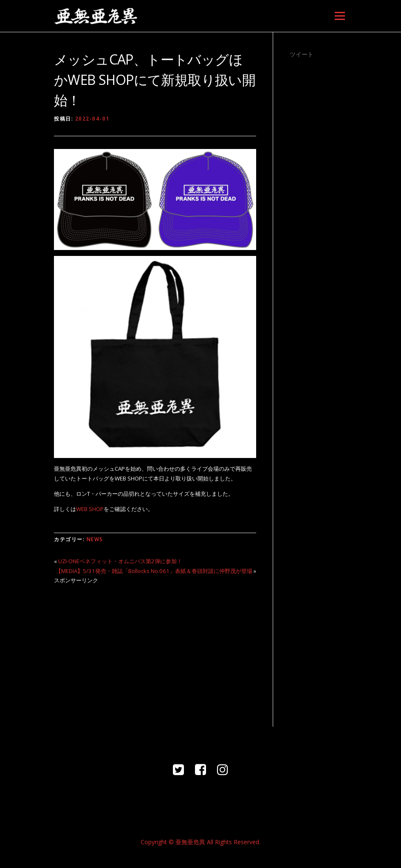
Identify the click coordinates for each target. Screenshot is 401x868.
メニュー (340, 16)
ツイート (302, 54)
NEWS (95, 539)
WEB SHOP (90, 509)
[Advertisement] (155, 650)
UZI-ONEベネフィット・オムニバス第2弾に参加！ (120, 561)
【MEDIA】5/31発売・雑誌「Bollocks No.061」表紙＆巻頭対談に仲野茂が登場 (154, 571)
